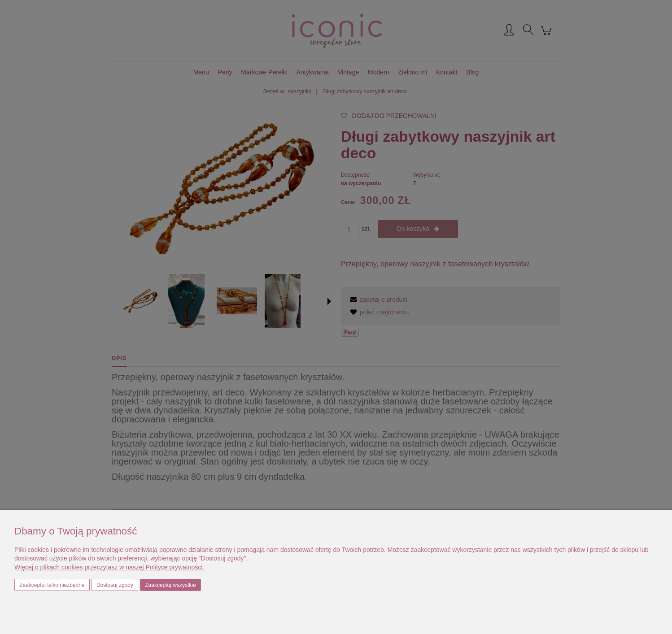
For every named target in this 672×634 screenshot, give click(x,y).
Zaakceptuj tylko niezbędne (52, 585)
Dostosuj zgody (115, 585)
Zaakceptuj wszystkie (170, 585)
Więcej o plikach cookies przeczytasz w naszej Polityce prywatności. (109, 567)
